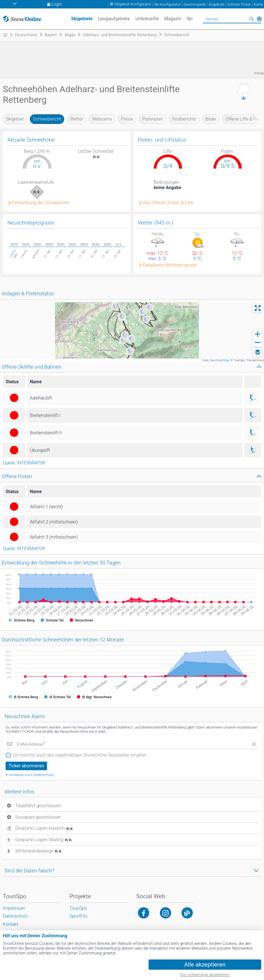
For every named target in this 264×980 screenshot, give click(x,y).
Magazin (173, 19)
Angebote (216, 4)
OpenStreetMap (220, 360)
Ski (190, 19)
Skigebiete (82, 19)
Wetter (77, 119)
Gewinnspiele (194, 4)
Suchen (251, 19)
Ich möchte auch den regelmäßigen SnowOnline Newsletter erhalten (80, 755)
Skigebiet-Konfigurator (133, 4)
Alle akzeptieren (205, 965)
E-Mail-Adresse (31, 744)
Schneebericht (47, 119)
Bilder (211, 119)
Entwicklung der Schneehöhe (41, 203)
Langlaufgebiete (114, 19)
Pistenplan (153, 119)
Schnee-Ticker (239, 4)
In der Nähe (259, 19)
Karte (258, 4)
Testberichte (184, 119)
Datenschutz (15, 916)
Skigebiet (15, 119)
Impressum (14, 908)
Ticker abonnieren (26, 766)
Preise (127, 119)
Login (57, 4)
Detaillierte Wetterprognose (170, 265)
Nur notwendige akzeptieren (205, 975)
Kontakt (10, 924)
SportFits (79, 916)
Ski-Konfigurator (167, 4)
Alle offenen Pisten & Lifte (168, 203)
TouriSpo (78, 908)
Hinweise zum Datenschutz (31, 775)
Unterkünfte (147, 19)
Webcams (102, 119)
